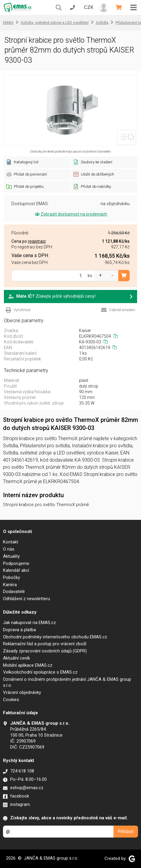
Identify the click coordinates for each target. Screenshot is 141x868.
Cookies (11, 700)
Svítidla (102, 23)
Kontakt (11, 542)
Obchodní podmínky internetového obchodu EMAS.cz (55, 637)
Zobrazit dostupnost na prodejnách (70, 214)
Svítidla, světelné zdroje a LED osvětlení (55, 23)
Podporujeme (16, 563)
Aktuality (11, 556)
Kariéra (10, 585)
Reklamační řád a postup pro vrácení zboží (45, 644)
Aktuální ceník (16, 658)
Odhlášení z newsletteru (26, 599)
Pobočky (12, 577)
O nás (9, 549)
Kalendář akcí (16, 570)
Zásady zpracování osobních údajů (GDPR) (45, 651)
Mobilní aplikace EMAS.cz (28, 665)
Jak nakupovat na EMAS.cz (29, 623)
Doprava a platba (19, 630)
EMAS (8, 23)
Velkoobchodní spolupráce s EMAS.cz (40, 672)
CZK (89, 7)
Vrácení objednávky (22, 692)
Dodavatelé (14, 592)
